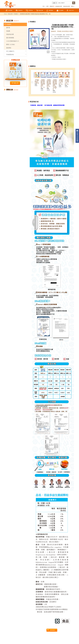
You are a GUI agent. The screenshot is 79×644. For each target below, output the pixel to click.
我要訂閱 (15, 83)
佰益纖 (8, 31)
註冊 (47, 6)
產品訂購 (39, 10)
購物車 (52, 6)
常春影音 (19, 10)
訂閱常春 (29, 10)
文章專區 (9, 10)
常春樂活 (16, 14)
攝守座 (8, 28)
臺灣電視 (50, 10)
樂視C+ (73, 6)
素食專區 (9, 48)
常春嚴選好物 (16, 54)
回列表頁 (51, 630)
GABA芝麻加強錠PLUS (13, 41)
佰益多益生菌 (66, 6)
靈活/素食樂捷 (10, 38)
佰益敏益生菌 (58, 6)
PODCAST (70, 10)
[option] (39, 39)
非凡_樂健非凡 (16, 51)
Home (5, 14)
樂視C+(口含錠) (10, 44)
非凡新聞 (60, 10)
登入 (44, 6)
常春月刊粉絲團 (77, 136)
